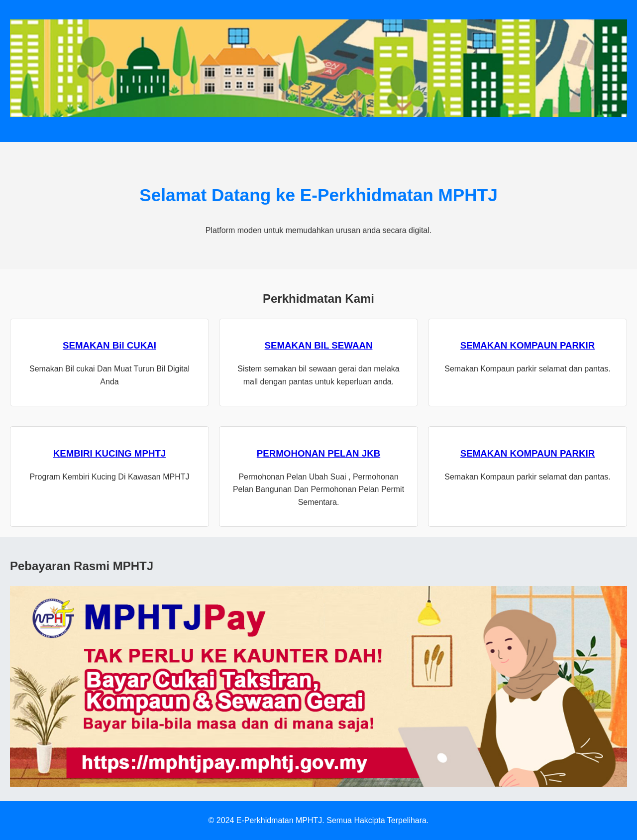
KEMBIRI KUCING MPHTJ (110, 453)
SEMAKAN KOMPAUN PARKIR (528, 345)
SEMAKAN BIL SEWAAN (319, 345)
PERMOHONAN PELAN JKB (318, 453)
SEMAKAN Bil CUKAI (109, 345)
